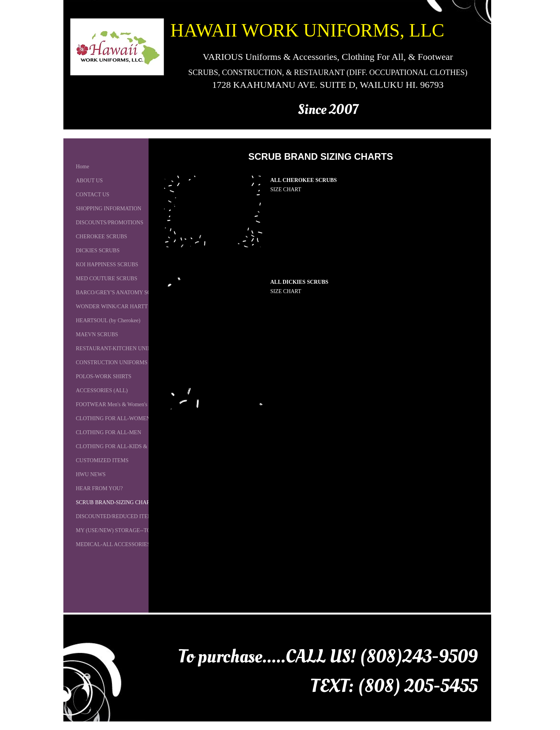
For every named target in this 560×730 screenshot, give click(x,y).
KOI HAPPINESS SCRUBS (107, 265)
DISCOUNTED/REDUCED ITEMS (116, 516)
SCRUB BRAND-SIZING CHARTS (116, 502)
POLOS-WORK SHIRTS (104, 376)
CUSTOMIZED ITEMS (102, 460)
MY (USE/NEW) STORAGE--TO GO (118, 530)
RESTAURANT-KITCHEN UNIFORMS (121, 348)
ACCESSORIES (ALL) (102, 390)
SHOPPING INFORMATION (108, 209)
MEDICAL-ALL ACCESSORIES (113, 544)
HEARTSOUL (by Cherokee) (108, 320)
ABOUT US (89, 181)
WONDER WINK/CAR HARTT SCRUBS (123, 306)
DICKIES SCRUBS (98, 251)
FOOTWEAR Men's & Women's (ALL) (119, 404)
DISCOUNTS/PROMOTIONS (109, 223)
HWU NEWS (91, 474)
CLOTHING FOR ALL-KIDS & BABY (120, 446)
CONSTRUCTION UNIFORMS (112, 362)
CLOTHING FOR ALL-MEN (108, 432)
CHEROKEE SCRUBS (101, 237)
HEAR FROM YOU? (99, 488)
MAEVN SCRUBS (97, 334)
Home (82, 167)
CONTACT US (93, 195)
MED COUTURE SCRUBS (107, 279)
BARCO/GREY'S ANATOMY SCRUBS (121, 293)
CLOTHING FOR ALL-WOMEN (113, 418)
